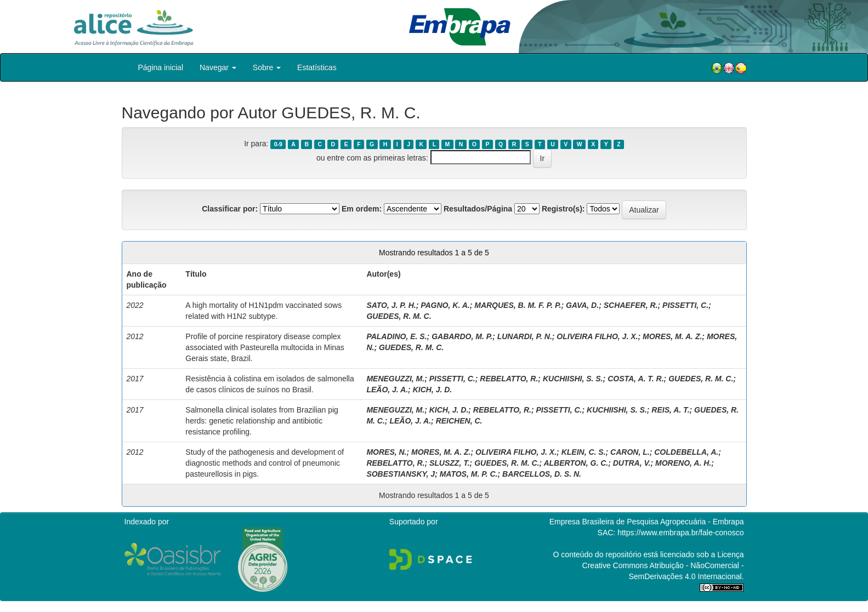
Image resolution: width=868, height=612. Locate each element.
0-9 (278, 144)
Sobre (267, 67)
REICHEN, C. (459, 421)
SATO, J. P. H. (391, 305)
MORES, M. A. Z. (672, 336)
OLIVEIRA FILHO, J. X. (597, 336)
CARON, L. (630, 452)
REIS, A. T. (670, 410)
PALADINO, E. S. (396, 336)
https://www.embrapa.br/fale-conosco (680, 533)
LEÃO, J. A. (387, 390)
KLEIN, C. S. (584, 452)
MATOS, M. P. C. (469, 474)
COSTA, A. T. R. (636, 379)
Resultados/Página (478, 209)
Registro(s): (563, 209)
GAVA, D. (582, 305)
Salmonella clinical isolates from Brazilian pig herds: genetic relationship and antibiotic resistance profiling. (262, 421)
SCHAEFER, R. (631, 305)
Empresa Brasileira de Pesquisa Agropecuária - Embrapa (647, 522)
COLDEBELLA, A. (686, 452)
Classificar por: (230, 209)
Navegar (218, 67)
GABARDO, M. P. (462, 336)
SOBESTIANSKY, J (401, 474)
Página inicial (161, 67)
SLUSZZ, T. (450, 463)
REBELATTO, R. (509, 379)
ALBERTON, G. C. (576, 463)
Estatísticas (317, 67)
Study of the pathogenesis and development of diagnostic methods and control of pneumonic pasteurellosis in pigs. (265, 463)
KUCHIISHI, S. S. (573, 379)
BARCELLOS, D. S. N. (542, 474)
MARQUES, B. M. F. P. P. (518, 305)
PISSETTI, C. (685, 305)
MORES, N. (386, 452)
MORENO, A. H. (683, 463)
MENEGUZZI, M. (395, 379)
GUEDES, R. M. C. (399, 316)
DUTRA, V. (632, 463)
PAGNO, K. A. (445, 305)
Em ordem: (362, 209)
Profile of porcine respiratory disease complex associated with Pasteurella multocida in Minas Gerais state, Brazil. (265, 347)
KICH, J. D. (433, 390)
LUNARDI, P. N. (525, 336)
